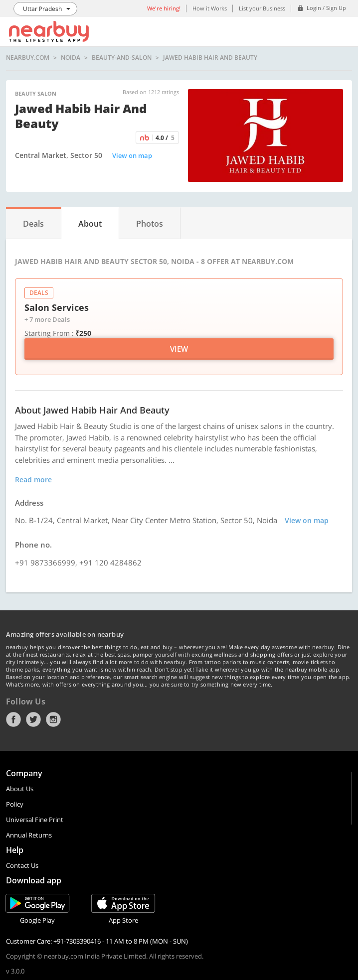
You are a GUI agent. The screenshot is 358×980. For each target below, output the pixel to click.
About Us (20, 789)
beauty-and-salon (122, 58)
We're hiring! (164, 8)
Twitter (33, 719)
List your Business (262, 8)
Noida (71, 58)
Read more (33, 480)
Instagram (53, 719)
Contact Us (22, 865)
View (179, 349)
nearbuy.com (28, 58)
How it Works (210, 8)
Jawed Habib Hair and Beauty (210, 58)
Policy (15, 804)
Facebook (13, 719)
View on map (132, 155)
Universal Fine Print (35, 820)
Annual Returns (29, 835)
